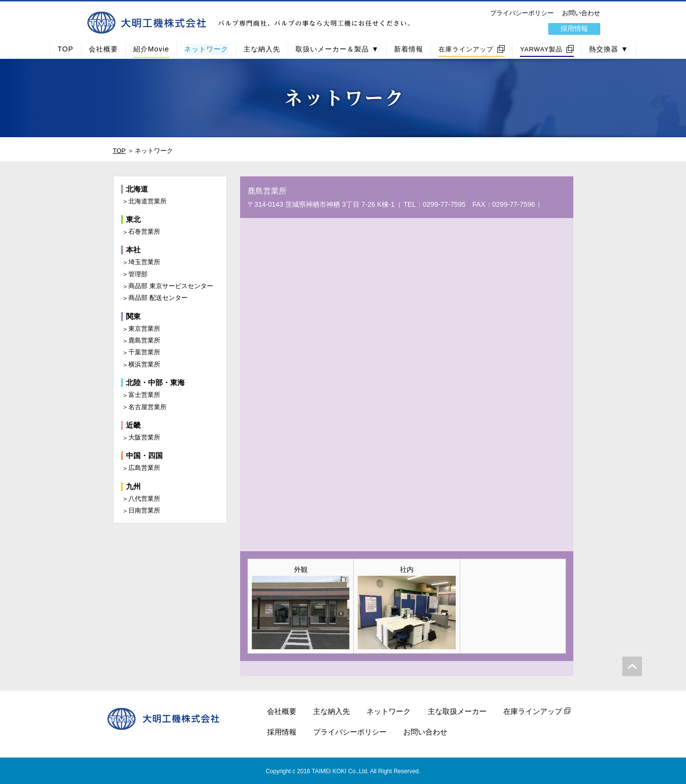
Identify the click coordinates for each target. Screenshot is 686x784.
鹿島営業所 (144, 340)
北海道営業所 (147, 201)
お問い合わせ (581, 13)
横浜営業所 (144, 364)
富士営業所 (144, 395)
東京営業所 (144, 329)
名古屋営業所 (147, 407)
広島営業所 (144, 468)
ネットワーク (206, 49)
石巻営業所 (144, 232)
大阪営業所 (144, 437)
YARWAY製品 (541, 49)
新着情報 (409, 49)
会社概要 (103, 49)
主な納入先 (262, 49)
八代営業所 (144, 499)
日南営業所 (144, 510)
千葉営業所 (144, 352)
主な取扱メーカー (457, 711)
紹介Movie (151, 49)
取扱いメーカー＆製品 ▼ (337, 49)
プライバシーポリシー (522, 13)
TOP (65, 49)
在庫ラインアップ (466, 49)
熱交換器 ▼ (609, 49)
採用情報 (574, 28)
